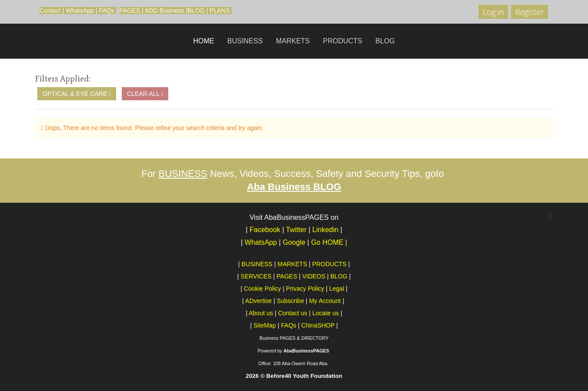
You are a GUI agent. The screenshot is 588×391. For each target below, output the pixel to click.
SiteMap (264, 325)
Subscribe (290, 301)
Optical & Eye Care (77, 94)
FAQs (107, 11)
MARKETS (293, 41)
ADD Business (164, 11)
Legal (337, 289)
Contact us (292, 313)
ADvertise (259, 301)
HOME (204, 41)
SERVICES (256, 276)
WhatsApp (80, 11)
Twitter (296, 230)
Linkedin (326, 230)
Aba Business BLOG (294, 187)
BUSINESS (245, 41)
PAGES (129, 11)
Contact (50, 11)
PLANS (220, 11)
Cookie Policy (262, 289)
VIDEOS (314, 276)
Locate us (326, 313)
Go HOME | (329, 242)
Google (295, 242)
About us (261, 313)
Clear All (145, 94)
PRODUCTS (343, 41)
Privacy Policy (305, 289)
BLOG (196, 11)
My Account (325, 301)
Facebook (265, 230)
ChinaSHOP (318, 325)
